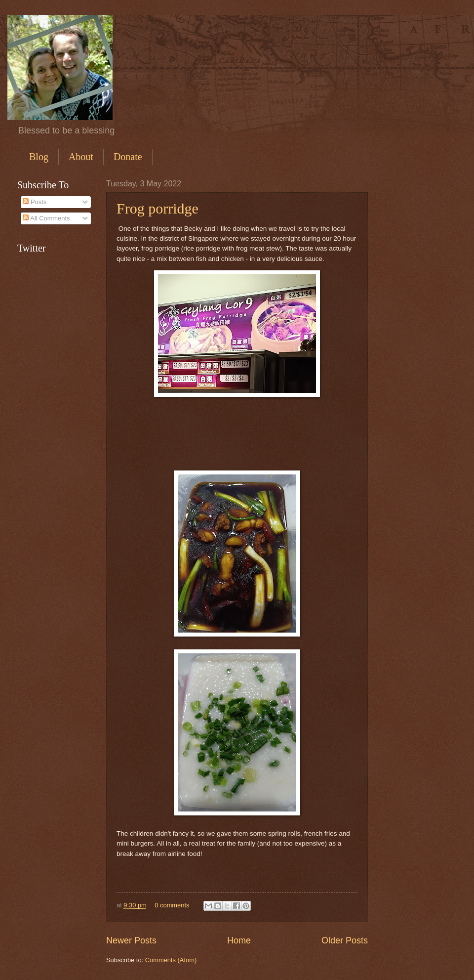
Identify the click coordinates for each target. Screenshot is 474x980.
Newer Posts (131, 940)
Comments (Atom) (171, 960)
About (81, 157)
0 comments (172, 905)
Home (239, 940)
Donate (128, 157)
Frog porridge (158, 208)
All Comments (46, 218)
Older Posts (345, 940)
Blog (39, 157)
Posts (35, 202)
